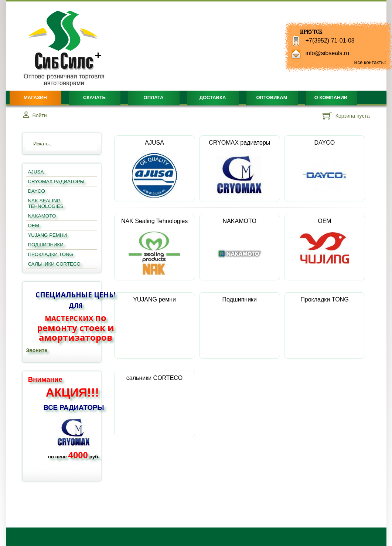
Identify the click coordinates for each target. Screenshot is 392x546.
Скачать (94, 97)
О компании (331, 97)
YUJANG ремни (154, 319)
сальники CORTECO (154, 398)
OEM (324, 241)
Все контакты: (370, 62)
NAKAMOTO (240, 247)
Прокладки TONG (324, 319)
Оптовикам (272, 97)
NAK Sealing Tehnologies (154, 246)
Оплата (154, 97)
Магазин (35, 97)
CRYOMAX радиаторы (239, 168)
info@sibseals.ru (328, 53)
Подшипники (239, 319)
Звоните (37, 350)
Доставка (213, 97)
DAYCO (325, 169)
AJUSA (154, 169)
